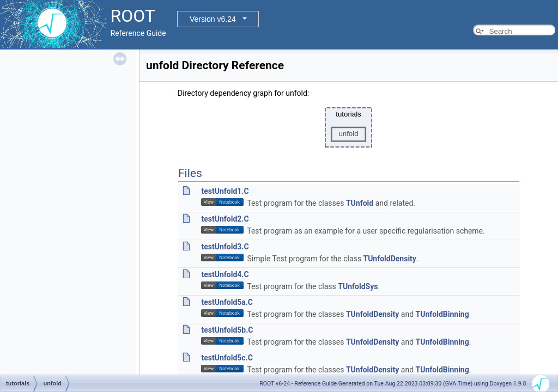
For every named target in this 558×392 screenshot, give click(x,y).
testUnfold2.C (225, 219)
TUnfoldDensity (389, 259)
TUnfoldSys (358, 286)
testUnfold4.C (225, 274)
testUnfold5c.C (227, 358)
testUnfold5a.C (227, 302)
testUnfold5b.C (227, 330)
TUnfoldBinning (442, 314)
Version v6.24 (213, 19)
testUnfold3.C (225, 247)
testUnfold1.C (225, 191)
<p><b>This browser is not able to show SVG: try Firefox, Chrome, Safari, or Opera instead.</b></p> (349, 127)
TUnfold (360, 203)
